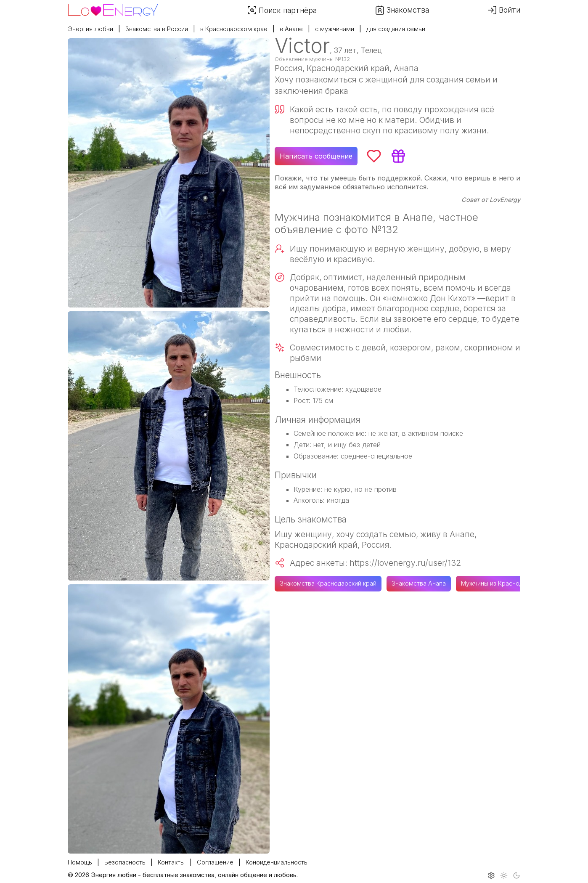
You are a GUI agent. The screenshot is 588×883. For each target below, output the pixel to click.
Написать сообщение (316, 156)
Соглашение (215, 862)
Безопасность (125, 862)
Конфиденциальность (277, 862)
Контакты (171, 862)
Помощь (80, 862)
